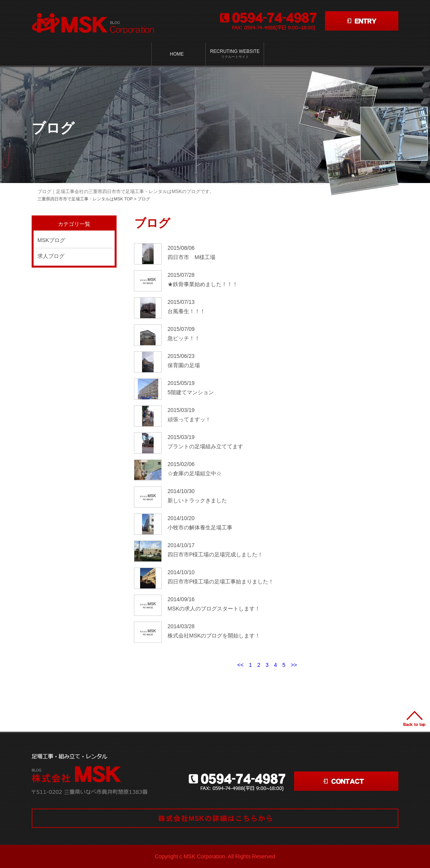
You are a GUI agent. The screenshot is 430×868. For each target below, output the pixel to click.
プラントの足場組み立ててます (205, 446)
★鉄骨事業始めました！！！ (203, 284)
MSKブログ (51, 240)
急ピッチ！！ (184, 338)
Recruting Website (235, 54)
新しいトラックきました (197, 500)
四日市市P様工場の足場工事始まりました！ (221, 581)
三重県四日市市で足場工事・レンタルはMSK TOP (85, 199)
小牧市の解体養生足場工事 (200, 527)
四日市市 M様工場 (191, 257)
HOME (177, 54)
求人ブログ (51, 256)
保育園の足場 (184, 365)
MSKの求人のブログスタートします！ (214, 609)
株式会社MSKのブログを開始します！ (214, 636)
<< (240, 665)
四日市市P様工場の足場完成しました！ (215, 554)
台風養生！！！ (186, 311)
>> (294, 665)
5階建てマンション (191, 392)
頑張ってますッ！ (189, 419)
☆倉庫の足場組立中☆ (195, 473)
